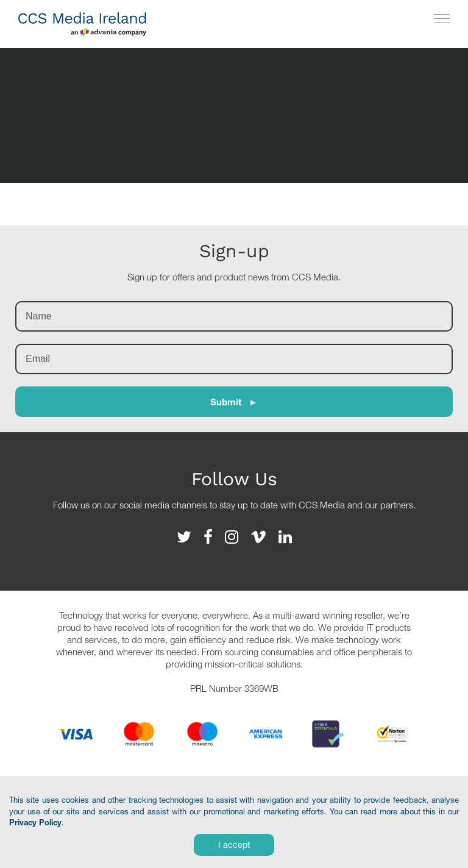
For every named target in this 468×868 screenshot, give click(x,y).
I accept (234, 845)
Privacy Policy (35, 822)
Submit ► (234, 402)
